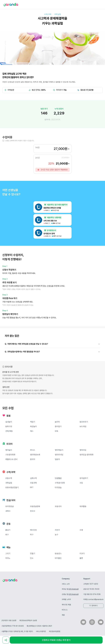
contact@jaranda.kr (96, 599)
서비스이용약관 (41, 631)
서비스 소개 (66, 584)
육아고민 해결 (66, 605)
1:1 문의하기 (93, 606)
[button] (52, 344)
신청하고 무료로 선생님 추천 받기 (56, 640)
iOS (70, 589)
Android (75, 589)
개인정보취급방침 (55, 631)
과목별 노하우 (66, 599)
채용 (63, 615)
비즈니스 (65, 610)
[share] (6, 640)
